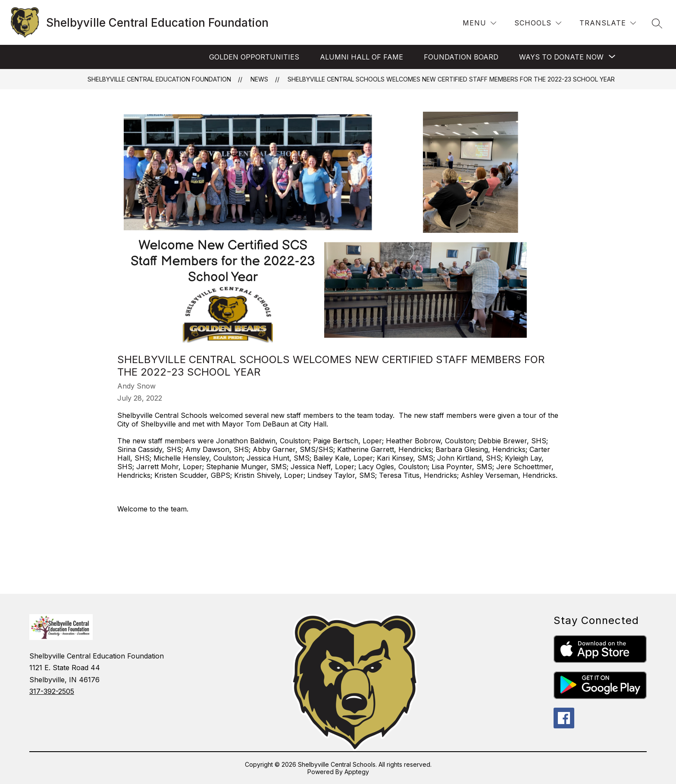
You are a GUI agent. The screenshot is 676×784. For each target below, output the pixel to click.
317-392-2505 (52, 691)
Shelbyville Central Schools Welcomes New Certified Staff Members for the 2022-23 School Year (451, 79)
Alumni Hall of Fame (361, 57)
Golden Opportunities (254, 57)
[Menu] (479, 23)
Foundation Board (461, 57)
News (259, 79)
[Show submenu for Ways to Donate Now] (561, 57)
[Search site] (657, 23)
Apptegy (357, 772)
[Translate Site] (608, 23)
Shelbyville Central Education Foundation (159, 79)
